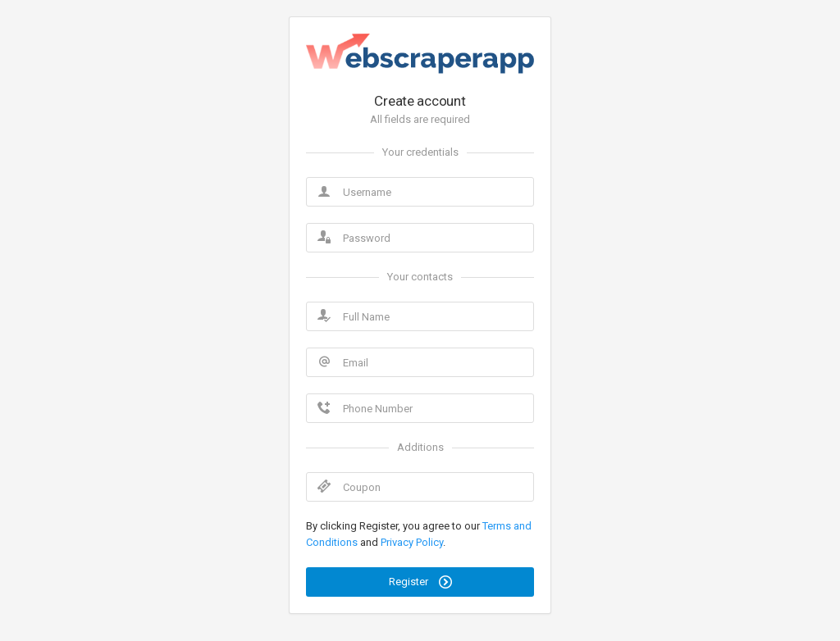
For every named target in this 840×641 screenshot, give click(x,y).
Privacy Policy (412, 542)
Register (420, 582)
